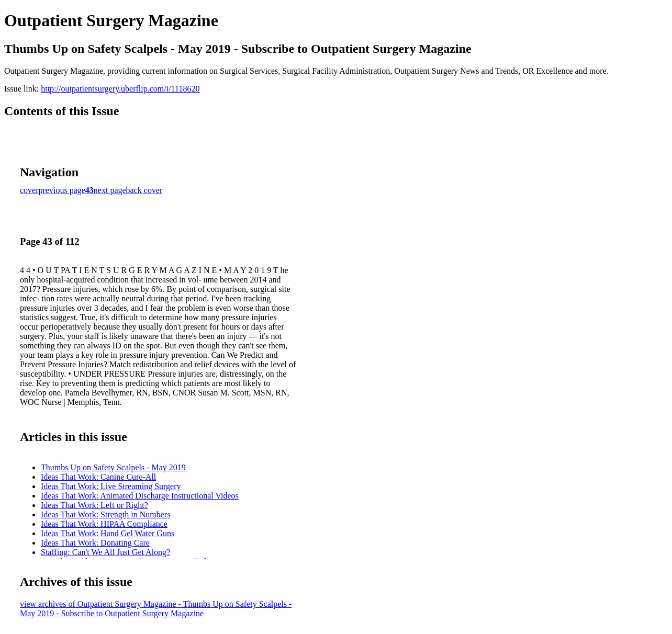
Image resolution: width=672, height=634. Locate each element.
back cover (144, 190)
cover (29, 190)
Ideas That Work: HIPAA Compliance (104, 524)
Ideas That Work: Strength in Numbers (105, 514)
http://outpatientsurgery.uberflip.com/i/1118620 (120, 89)
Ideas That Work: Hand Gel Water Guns (108, 533)
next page (110, 190)
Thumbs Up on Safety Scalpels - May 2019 (113, 467)
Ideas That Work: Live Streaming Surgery (111, 486)
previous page (62, 190)
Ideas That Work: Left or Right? (94, 505)
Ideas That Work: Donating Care (95, 543)
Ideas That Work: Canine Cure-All (98, 477)
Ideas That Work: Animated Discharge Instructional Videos (140, 496)
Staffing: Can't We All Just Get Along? (105, 552)
